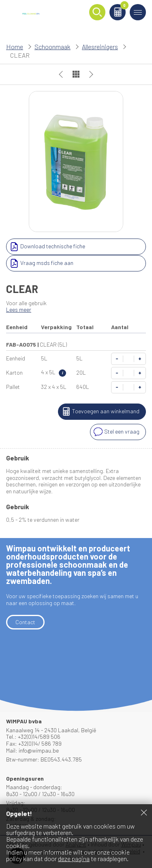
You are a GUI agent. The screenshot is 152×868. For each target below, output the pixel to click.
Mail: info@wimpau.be (32, 750)
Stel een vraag (116, 432)
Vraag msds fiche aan (41, 263)
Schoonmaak (52, 47)
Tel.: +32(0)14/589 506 (33, 737)
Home (15, 47)
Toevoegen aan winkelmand (100, 412)
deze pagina (74, 858)
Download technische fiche (47, 247)
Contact (25, 622)
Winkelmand (123, 7)
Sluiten (144, 812)
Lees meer (19, 309)
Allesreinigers (100, 47)
